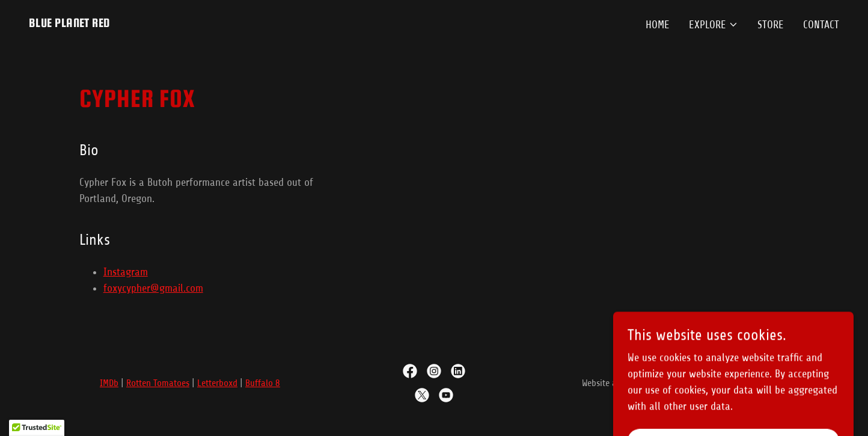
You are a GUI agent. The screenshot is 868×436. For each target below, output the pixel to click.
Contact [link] (821, 25)
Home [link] (658, 25)
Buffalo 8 (263, 383)
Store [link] (771, 25)
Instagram (126, 272)
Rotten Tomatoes (158, 383)
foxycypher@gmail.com (153, 288)
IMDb (109, 383)
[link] (70, 23)
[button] (714, 25)
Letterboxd (217, 383)
